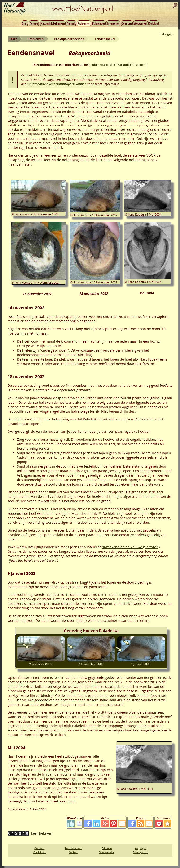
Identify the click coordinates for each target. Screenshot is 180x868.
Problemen (84, 23)
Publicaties (99, 23)
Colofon (154, 23)
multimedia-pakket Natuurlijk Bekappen (57, 84)
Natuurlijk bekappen (53, 23)
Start (25, 23)
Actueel (34, 23)
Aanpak (71, 23)
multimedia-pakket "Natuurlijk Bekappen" (118, 65)
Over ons (127, 23)
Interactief (113, 23)
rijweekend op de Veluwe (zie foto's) (131, 547)
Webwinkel (140, 23)
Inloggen (166, 34)
